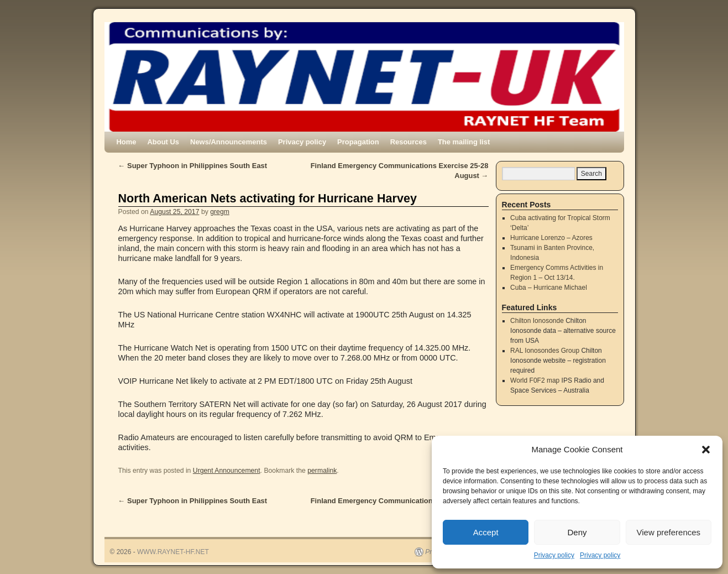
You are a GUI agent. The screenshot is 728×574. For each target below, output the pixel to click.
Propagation (358, 142)
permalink (322, 471)
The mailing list (464, 142)
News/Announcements (229, 142)
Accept (486, 532)
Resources (408, 142)
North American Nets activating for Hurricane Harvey (268, 198)
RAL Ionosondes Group (545, 351)
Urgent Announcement (227, 471)
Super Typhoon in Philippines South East (193, 166)
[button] (706, 450)
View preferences (669, 532)
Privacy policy (554, 555)
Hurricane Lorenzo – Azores (551, 238)
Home (127, 142)
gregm (220, 212)
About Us (164, 142)
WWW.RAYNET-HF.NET (173, 552)
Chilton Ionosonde (537, 321)
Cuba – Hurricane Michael (549, 288)
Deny (577, 532)
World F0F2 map (535, 380)
